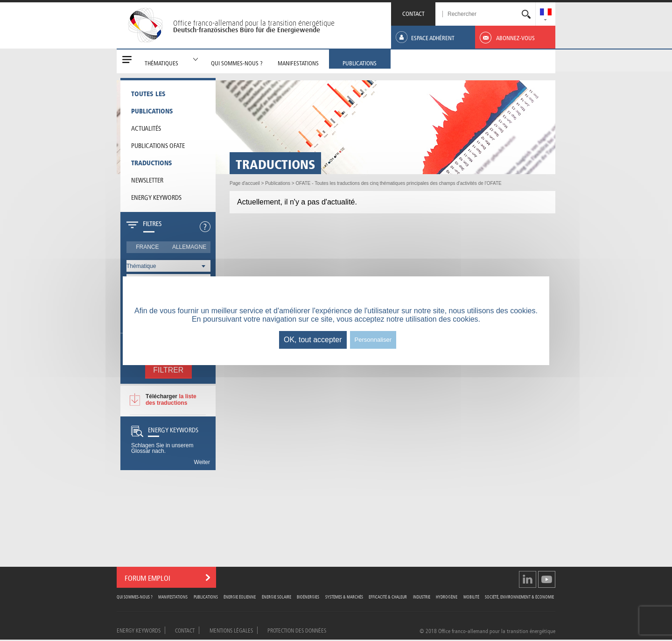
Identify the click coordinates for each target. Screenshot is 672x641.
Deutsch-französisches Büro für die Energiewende (247, 30)
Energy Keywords (156, 197)
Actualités (146, 127)
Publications (206, 596)
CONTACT (413, 13)
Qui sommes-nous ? (135, 596)
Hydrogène (447, 596)
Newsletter (147, 179)
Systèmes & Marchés (344, 596)
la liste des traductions (171, 400)
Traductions (152, 162)
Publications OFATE (158, 145)
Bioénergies (308, 596)
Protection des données (297, 630)
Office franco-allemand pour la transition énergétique (254, 23)
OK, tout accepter (313, 340)
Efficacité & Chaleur (388, 596)
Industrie (422, 596)
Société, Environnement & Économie (519, 596)
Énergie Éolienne (240, 596)
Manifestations (173, 596)
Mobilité (471, 596)
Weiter (202, 462)
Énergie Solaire (276, 596)
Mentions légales (231, 630)
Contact (185, 630)
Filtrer (168, 370)
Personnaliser (373, 340)
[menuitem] (546, 13)
